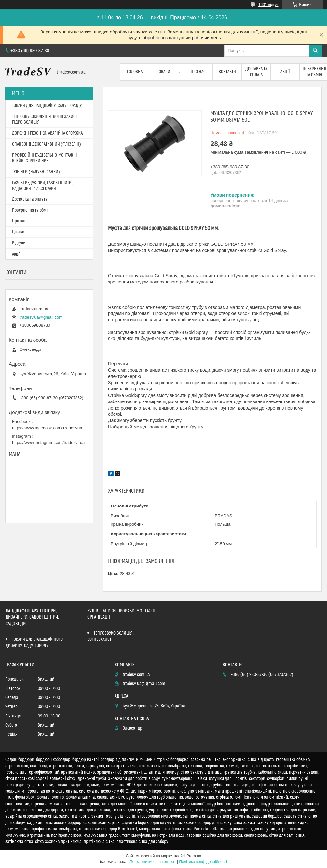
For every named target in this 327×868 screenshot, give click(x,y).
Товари (164, 72)
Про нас (198, 72)
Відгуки (19, 243)
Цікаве (18, 232)
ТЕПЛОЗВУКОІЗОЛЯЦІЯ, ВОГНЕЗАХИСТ (110, 636)
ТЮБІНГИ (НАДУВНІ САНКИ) (36, 172)
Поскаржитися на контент (153, 862)
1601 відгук (268, 5)
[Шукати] (315, 51)
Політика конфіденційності (203, 862)
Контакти (227, 72)
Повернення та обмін (31, 210)
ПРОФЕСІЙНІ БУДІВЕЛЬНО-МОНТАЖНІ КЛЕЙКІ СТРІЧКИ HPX (45, 158)
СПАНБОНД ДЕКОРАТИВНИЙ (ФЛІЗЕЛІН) (47, 144)
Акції (285, 72)
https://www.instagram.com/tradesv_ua (48, 443)
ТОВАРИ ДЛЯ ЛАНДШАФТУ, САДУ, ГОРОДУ (47, 106)
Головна (135, 72)
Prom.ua (194, 856)
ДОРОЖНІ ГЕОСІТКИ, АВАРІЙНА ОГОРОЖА (47, 133)
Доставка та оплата (256, 72)
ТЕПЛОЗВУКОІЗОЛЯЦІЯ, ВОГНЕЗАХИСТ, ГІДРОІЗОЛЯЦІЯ (45, 119)
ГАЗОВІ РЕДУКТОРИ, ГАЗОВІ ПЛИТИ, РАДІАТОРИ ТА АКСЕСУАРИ (42, 186)
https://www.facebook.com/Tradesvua (47, 428)
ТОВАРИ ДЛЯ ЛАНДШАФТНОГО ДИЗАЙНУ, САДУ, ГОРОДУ (34, 643)
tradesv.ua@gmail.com (41, 317)
